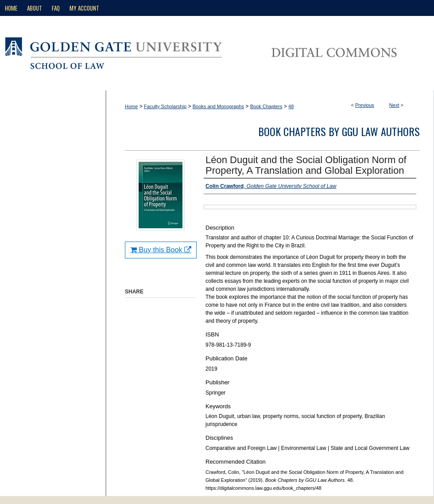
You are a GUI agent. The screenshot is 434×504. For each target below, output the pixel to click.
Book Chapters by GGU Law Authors (339, 131)
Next (394, 105)
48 (291, 106)
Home (131, 106)
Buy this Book (161, 250)
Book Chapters (266, 106)
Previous (365, 105)
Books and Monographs (218, 106)
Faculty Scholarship (165, 106)
